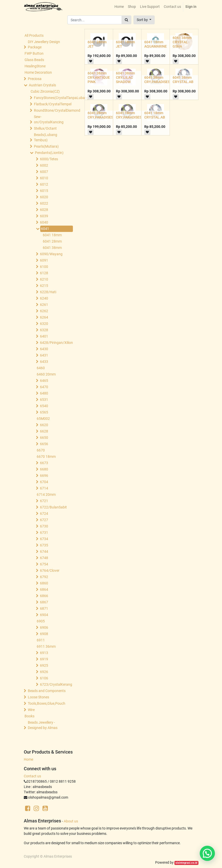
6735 (44, 545)
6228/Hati (48, 292)
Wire (31, 710)
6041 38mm (52, 248)
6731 (44, 532)
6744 (44, 551)
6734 (44, 539)
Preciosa (35, 79)
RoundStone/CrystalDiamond (52, 110)
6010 (44, 178)
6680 (44, 469)
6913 (44, 653)
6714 (44, 488)
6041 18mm (52, 235)
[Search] (126, 20)
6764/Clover (50, 570)
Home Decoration (38, 72)
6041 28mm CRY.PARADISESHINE (104, 115)
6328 (44, 330)
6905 (41, 621)
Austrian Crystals (42, 85)
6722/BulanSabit (53, 507)
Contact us (32, 776)
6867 (44, 602)
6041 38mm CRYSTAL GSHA (182, 42)
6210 (44, 279)
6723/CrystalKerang (56, 684)
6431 (44, 355)
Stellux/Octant (45, 128)
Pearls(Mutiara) (46, 146)
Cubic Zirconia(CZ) (45, 91)
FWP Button (34, 53)
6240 (44, 298)
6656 (44, 444)
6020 (44, 197)
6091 (44, 260)
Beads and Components (47, 691)
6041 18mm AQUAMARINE (156, 44)
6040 (44, 222)
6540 (44, 406)
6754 (44, 564)
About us (71, 821)
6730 (44, 526)
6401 (44, 336)
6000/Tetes (49, 159)
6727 (44, 520)
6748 (44, 558)
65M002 (43, 419)
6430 (44, 349)
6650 (44, 438)
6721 (44, 501)
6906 (44, 627)
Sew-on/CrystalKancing (49, 119)
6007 (44, 172)
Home (28, 759)
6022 (44, 203)
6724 (44, 514)
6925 (44, 665)
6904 (44, 615)
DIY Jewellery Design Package (44, 44)
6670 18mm (46, 457)
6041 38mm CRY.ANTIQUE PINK (99, 77)
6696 (44, 476)
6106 (44, 678)
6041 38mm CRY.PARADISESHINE (161, 80)
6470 (44, 387)
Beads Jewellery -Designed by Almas (43, 725)
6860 (44, 583)
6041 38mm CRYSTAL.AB (183, 80)
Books (29, 716)
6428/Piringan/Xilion (56, 343)
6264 (44, 317)
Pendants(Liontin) (49, 153)
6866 (44, 596)
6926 (44, 672)
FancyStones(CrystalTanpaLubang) (52, 98)
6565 (44, 412)
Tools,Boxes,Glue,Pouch (47, 703)
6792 (44, 577)
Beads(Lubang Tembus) (46, 137)
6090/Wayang (51, 254)
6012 (44, 184)
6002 (44, 165)
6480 (44, 393)
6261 (44, 305)
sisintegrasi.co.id (186, 863)
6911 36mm (46, 646)
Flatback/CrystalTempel (52, 104)
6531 (44, 400)
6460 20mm (46, 374)
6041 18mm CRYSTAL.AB (155, 115)
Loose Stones (38, 697)
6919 (44, 659)
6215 (44, 286)
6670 (41, 450)
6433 (44, 362)
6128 (44, 273)
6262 (44, 311)
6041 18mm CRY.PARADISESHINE (133, 115)
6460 (41, 368)
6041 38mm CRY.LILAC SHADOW (125, 77)
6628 (44, 431)
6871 (44, 608)
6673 (44, 463)
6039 (44, 216)
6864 (44, 589)
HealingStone (35, 66)
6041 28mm (52, 241)
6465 (44, 381)
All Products (34, 35)
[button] (144, 20)
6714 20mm (46, 495)
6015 (44, 191)
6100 (44, 267)
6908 (44, 634)
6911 (41, 640)
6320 (44, 324)
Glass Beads (34, 60)
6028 (44, 210)
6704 (44, 482)
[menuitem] (119, 7)
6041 (45, 229)
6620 (44, 425)
